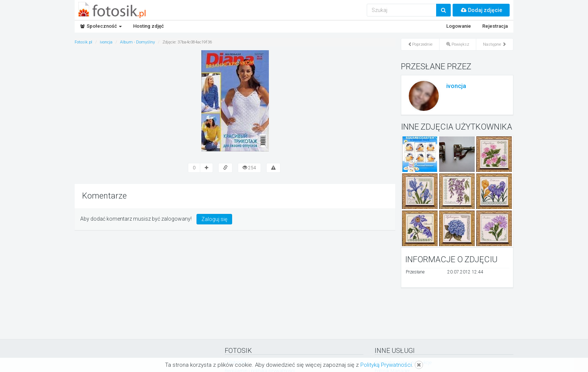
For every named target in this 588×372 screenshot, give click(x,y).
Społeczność (101, 26)
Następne (495, 44)
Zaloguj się (214, 219)
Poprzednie (420, 44)
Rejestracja (495, 26)
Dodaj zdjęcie (481, 10)
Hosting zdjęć (148, 26)
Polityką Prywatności (386, 365)
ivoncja (456, 86)
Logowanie (459, 26)
